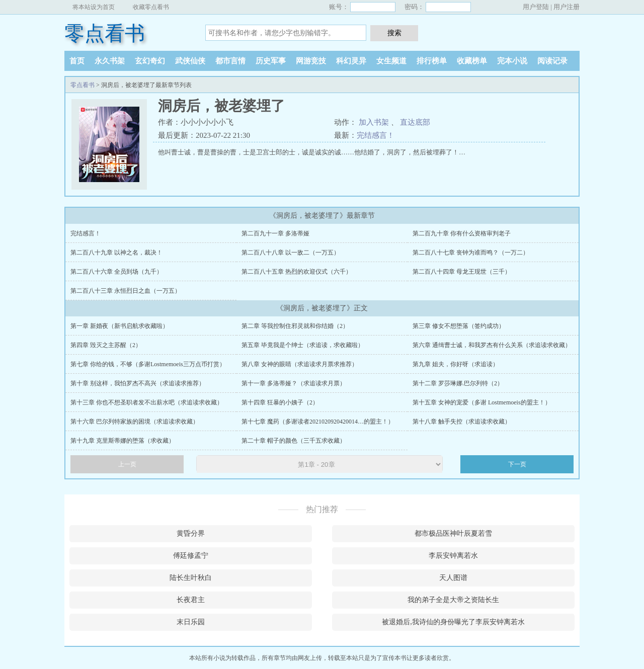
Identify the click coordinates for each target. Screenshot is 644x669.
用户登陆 (536, 7)
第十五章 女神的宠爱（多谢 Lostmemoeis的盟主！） (482, 402)
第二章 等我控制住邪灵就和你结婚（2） (295, 326)
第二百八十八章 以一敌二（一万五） (291, 253)
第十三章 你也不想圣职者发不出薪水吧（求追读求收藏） (147, 402)
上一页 (127, 464)
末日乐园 (191, 622)
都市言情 (230, 61)
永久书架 (110, 61)
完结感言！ (376, 135)
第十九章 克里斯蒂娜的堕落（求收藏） (123, 441)
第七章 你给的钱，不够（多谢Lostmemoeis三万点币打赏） (148, 364)
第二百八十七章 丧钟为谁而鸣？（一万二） (471, 253)
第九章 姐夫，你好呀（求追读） (456, 364)
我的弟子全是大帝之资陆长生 (453, 600)
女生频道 (391, 61)
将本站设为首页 (94, 7)
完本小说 (512, 61)
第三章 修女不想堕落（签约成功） (459, 326)
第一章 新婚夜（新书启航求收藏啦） (119, 326)
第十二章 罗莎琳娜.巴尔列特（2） (458, 383)
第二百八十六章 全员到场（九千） (116, 272)
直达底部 (415, 122)
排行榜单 (432, 61)
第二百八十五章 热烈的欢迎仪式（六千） (297, 272)
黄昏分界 (191, 533)
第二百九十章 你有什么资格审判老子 (462, 233)
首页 (77, 61)
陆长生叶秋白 (191, 578)
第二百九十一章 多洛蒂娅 (275, 233)
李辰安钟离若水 (453, 556)
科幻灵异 (351, 61)
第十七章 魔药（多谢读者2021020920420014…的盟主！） (318, 422)
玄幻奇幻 (150, 61)
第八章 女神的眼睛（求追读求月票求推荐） (300, 364)
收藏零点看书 (151, 7)
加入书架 (374, 122)
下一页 (517, 464)
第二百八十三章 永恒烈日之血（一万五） (126, 291)
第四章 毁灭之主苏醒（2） (106, 345)
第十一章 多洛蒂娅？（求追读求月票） (294, 383)
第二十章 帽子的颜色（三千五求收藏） (294, 441)
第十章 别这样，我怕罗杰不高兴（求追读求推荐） (138, 383)
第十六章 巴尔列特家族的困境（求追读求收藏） (135, 422)
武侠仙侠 (190, 61)
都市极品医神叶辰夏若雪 (453, 533)
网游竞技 (311, 61)
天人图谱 (453, 578)
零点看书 (105, 33)
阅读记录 (552, 61)
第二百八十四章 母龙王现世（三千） (462, 272)
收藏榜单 (472, 61)
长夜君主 (191, 600)
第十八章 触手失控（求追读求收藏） (462, 422)
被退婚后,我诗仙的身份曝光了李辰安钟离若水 (453, 622)
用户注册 (567, 7)
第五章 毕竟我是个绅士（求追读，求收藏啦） (303, 345)
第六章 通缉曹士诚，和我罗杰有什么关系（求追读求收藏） (492, 345)
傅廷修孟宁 (191, 556)
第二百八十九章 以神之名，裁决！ (116, 253)
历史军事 (271, 61)
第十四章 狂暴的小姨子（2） (280, 402)
